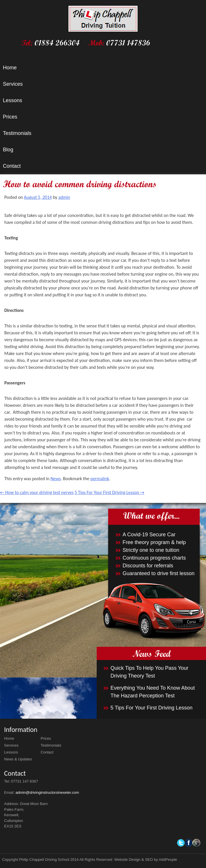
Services (13, 84)
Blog (8, 150)
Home (10, 68)
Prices (10, 117)
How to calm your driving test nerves (37, 492)
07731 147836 (128, 43)
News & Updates (18, 759)
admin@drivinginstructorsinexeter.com (47, 792)
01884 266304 (57, 43)
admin (64, 197)
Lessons (13, 100)
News (56, 479)
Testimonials (17, 133)
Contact (12, 166)
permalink (100, 479)
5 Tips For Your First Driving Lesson (110, 492)
